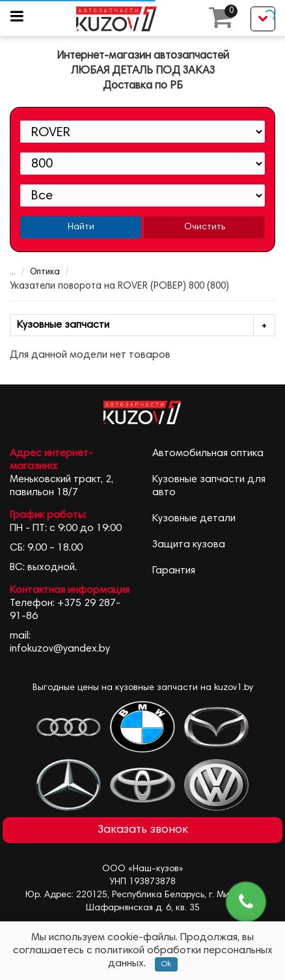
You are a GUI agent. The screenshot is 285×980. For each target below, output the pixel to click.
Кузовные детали (194, 519)
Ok (166, 964)
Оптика (36, 273)
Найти (81, 227)
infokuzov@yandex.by (60, 649)
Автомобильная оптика (208, 454)
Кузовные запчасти (146, 325)
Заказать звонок (143, 830)
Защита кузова (189, 545)
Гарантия (174, 571)
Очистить (205, 227)
